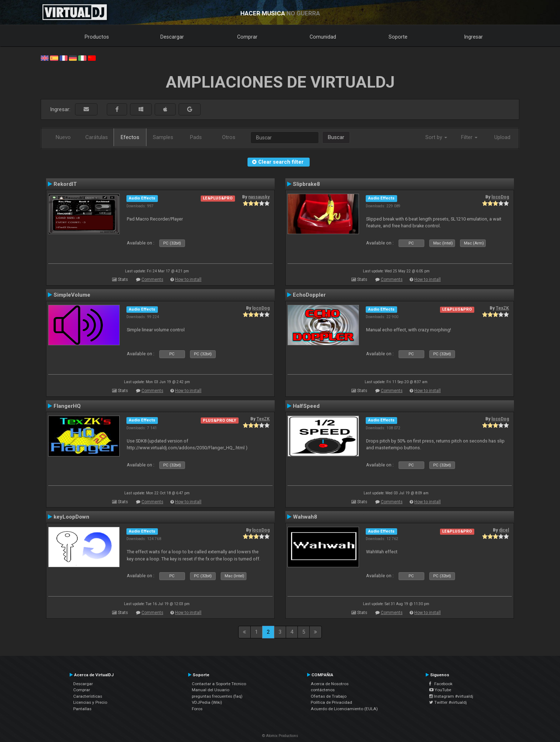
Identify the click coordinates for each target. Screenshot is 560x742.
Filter (469, 137)
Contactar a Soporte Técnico (219, 684)
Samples (163, 137)
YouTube (440, 690)
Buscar (336, 137)
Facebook (441, 684)
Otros (229, 137)
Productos (97, 37)
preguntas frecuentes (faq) (217, 696)
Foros (197, 709)
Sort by (436, 137)
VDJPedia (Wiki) (207, 702)
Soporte (398, 37)
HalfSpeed (306, 406)
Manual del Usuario (211, 690)
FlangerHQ (67, 406)
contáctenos (323, 690)
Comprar (247, 37)
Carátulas (97, 137)
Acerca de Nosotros (330, 684)
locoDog (500, 197)
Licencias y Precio (90, 702)
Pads (196, 137)
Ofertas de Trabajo (329, 696)
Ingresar (474, 37)
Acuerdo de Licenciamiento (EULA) (344, 709)
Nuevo (63, 137)
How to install (188, 280)
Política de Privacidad (331, 702)
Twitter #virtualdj (448, 702)
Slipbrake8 (306, 184)
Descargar (172, 37)
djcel (504, 530)
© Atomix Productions (280, 736)
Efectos (130, 137)
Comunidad (323, 37)
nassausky (259, 197)
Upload (502, 137)
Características (88, 696)
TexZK (502, 308)
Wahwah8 (305, 517)
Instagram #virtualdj (451, 696)
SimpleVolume (72, 295)
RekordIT (65, 184)
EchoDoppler (309, 295)
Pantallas (82, 709)
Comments (152, 280)
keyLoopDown (71, 517)
